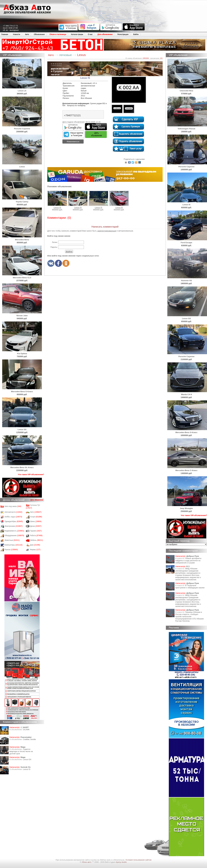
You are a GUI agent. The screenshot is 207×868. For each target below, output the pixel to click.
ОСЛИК (26, 730)
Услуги (36, 517)
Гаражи (36, 531)
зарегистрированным (107, 231)
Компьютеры (14, 545)
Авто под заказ (13, 506)
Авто (27, 34)
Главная (5, 34)
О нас (90, 34)
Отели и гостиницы (58, 34)
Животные (12, 540)
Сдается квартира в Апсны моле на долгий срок (21, 751)
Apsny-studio (121, 862)
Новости (17, 34)
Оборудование (14, 536)
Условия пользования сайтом (138, 860)
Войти (136, 34)
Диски (36, 526)
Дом (35, 545)
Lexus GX (27, 759)
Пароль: (54, 247)
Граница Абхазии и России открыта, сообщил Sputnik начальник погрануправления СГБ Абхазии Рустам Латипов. (189, 617)
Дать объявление (105, 34)
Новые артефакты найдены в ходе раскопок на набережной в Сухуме (188, 561)
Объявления (39, 34)
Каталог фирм (77, 34)
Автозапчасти (13, 512)
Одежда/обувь (14, 521)
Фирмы (35, 550)
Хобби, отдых (13, 517)
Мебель (37, 540)
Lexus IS (27, 769)
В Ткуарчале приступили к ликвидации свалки (190, 587)
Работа (36, 536)
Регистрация (123, 34)
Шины (36, 521)
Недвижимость (14, 531)
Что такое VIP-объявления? (31, 474)
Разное (11, 550)
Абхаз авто (87, 862)
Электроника (14, 526)
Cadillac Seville (29, 739)
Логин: (55, 242)
